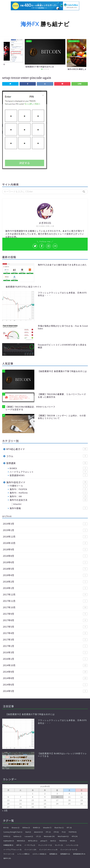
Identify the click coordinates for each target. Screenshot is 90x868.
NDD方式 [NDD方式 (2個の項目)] (21, 841)
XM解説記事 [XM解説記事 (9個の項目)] (8, 845)
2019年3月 (45, 524)
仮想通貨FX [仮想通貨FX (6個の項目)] (65, 854)
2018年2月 (45, 582)
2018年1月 (45, 588)
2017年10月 (45, 607)
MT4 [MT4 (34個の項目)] (75, 836)
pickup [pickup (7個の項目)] (44, 841)
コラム (47, 456)
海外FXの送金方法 (49, 500)
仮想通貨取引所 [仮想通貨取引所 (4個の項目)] (79, 854)
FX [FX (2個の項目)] (64, 832)
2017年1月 (45, 646)
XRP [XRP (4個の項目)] (19, 845)
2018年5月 (45, 569)
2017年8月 (45, 620)
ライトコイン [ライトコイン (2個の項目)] (9, 854)
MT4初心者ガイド (47, 449)
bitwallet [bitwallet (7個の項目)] (47, 828)
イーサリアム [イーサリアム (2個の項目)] (30, 845)
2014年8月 (45, 678)
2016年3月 (45, 652)
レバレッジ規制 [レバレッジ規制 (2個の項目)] (23, 854)
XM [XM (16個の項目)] (72, 841)
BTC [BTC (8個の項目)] (69, 828)
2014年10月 (45, 665)
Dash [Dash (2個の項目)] (28, 832)
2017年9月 (45, 614)
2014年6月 (45, 684)
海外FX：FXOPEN (49, 489)
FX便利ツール (49, 486)
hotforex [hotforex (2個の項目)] (17, 836)
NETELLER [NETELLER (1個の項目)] (33, 841)
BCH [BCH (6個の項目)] (6, 828)
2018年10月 (45, 543)
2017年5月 (45, 627)
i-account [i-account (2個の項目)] (29, 836)
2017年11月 (45, 601)
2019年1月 (45, 530)
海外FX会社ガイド (47, 482)
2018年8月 (45, 556)
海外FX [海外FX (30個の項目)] (7, 858)
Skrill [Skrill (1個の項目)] (53, 841)
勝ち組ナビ (45, 24)
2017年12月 (45, 594)
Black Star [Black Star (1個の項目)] (59, 828)
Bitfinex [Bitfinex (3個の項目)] (26, 828)
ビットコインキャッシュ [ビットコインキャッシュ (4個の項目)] (48, 849)
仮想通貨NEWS (49, 475)
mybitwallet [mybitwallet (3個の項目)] (9, 841)
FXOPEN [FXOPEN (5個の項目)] (73, 832)
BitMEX (49, 468)
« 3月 (5, 810)
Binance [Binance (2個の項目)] (16, 828)
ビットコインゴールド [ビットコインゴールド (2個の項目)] (69, 849)
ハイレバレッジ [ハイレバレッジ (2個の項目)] (72, 845)
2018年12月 (45, 536)
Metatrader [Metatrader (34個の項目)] (49, 836)
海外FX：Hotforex (49, 493)
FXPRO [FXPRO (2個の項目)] (7, 836)
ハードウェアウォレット (49, 472)
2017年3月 (45, 639)
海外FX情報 (49, 508)
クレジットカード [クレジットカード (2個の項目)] (45, 845)
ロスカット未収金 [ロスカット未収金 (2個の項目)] (39, 854)
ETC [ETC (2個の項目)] (48, 832)
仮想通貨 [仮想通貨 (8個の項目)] (53, 854)
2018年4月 (45, 575)
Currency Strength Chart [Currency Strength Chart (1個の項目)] (13, 832)
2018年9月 (45, 549)
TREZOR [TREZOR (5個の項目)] (63, 841)
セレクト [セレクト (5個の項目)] (59, 845)
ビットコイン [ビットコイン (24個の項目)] (30, 849)
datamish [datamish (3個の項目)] (38, 832)
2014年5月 (45, 691)
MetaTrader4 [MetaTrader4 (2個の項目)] (63, 836)
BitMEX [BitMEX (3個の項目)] (37, 828)
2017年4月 (45, 633)
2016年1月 (45, 659)
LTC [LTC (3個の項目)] (38, 836)
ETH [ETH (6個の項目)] (56, 832)
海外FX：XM (49, 496)
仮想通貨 (47, 463)
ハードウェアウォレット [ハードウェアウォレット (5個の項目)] (12, 849)
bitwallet (17, 504)
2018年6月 (45, 562)
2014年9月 (45, 672)
